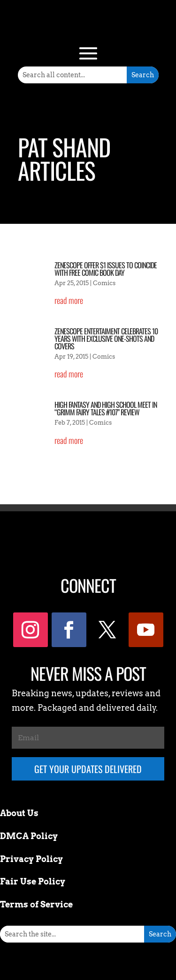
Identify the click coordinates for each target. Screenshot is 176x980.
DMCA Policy (29, 836)
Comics (104, 283)
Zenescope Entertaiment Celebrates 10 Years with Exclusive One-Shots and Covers (106, 339)
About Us (19, 813)
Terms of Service (36, 904)
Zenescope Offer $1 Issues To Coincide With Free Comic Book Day (106, 269)
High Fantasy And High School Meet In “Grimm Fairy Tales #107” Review (106, 408)
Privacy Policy (31, 859)
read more (69, 300)
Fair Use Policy (33, 881)
